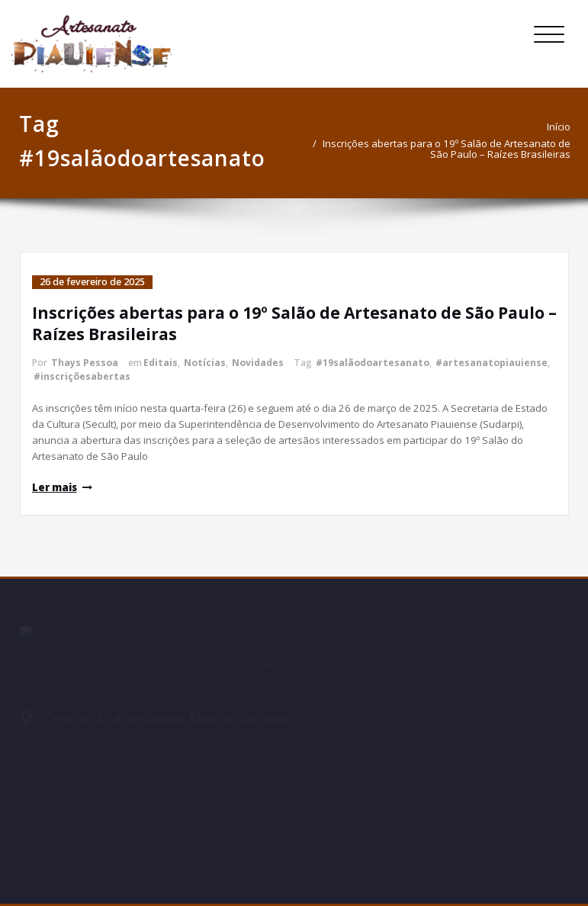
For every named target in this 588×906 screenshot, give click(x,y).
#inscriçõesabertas (82, 376)
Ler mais (55, 487)
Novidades (258, 363)
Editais (161, 363)
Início (563, 127)
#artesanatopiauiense (492, 363)
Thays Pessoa (85, 363)
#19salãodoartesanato (373, 363)
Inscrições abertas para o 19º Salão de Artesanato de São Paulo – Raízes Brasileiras (451, 149)
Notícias (205, 363)
